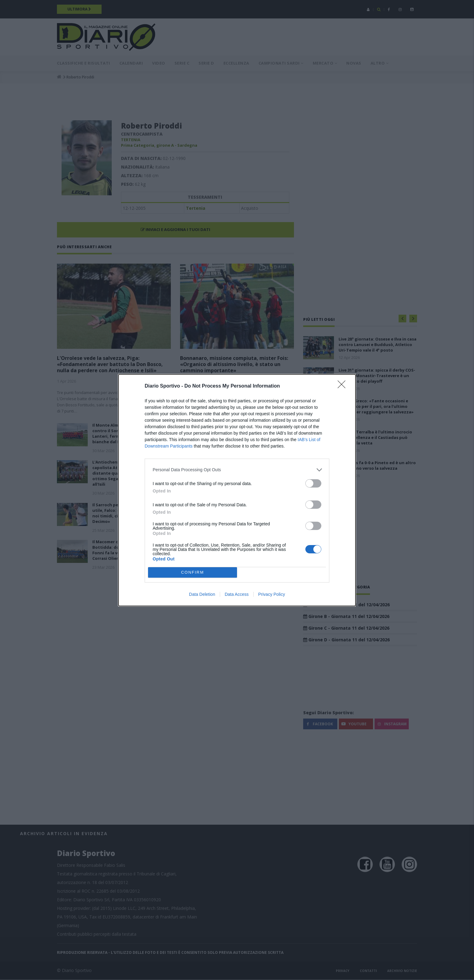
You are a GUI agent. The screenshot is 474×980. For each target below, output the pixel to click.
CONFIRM (193, 572)
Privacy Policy (272, 594)
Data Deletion (202, 594)
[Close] (343, 386)
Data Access (237, 594)
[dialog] (237, 490)
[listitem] (237, 470)
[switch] (313, 483)
